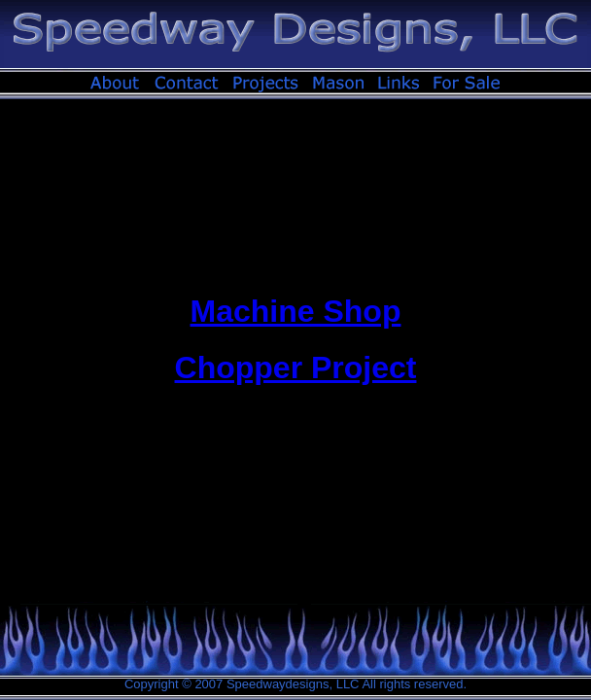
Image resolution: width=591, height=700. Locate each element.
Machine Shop (296, 311)
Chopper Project (296, 367)
